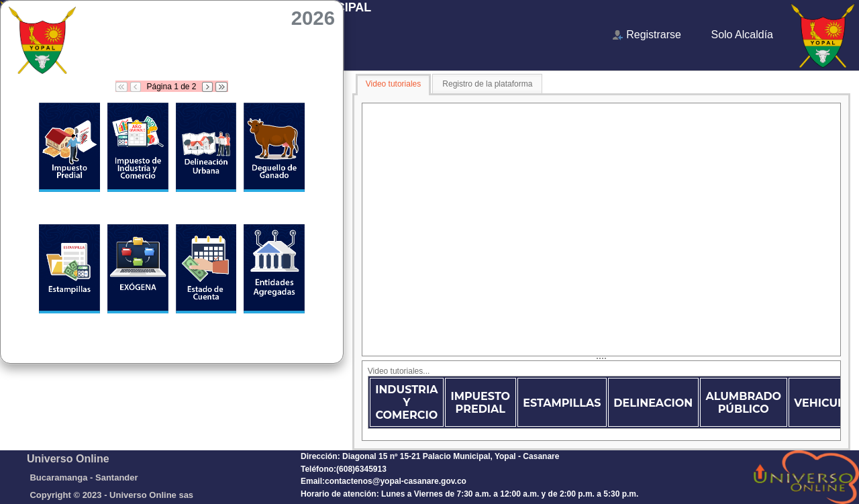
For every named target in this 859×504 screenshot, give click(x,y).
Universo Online (68, 459)
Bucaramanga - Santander (84, 477)
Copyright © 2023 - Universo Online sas (111, 495)
